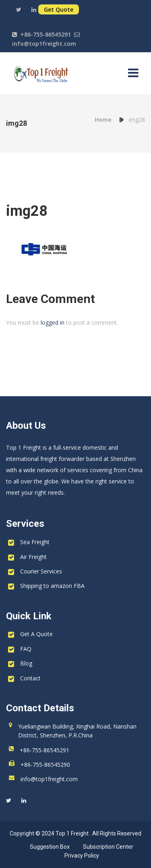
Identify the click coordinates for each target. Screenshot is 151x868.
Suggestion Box (50, 847)
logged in (53, 322)
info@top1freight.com (44, 44)
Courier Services (41, 571)
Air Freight (33, 557)
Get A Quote (36, 634)
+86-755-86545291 (46, 34)
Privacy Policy (82, 856)
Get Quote (59, 9)
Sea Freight (35, 542)
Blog (26, 663)
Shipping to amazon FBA (52, 586)
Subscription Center (108, 847)
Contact (30, 678)
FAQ (26, 649)
